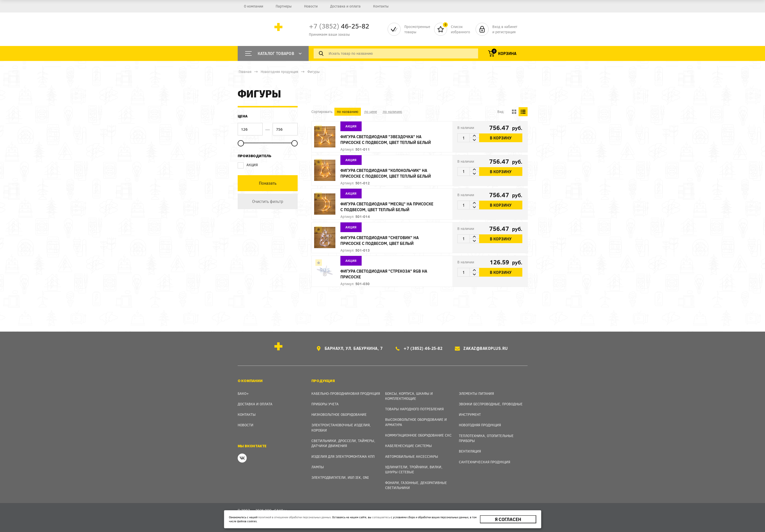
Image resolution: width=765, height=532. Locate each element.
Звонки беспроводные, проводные (491, 404)
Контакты (380, 6)
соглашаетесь (381, 517)
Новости (311, 6)
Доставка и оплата (345, 6)
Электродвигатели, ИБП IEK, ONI (340, 477)
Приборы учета (325, 404)
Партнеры (283, 6)
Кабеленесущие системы (408, 446)
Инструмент (470, 414)
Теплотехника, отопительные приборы (486, 438)
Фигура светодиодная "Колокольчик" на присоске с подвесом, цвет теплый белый (386, 173)
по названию (348, 112)
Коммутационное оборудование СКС (418, 435)
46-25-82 (339, 26)
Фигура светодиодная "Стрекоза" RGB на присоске (384, 274)
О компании (253, 6)
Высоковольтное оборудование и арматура (416, 422)
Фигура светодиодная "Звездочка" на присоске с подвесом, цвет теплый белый (386, 139)
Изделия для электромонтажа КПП (343, 456)
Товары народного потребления (414, 409)
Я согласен (508, 519)
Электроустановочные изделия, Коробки (341, 427)
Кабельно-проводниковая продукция (346, 393)
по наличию (392, 112)
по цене (371, 112)
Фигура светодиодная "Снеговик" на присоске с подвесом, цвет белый (380, 240)
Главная (245, 72)
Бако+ (243, 393)
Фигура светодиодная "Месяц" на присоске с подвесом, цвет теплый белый (387, 207)
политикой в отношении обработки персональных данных (294, 517)
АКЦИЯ (248, 165)
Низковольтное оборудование (339, 414)
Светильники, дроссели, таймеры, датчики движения (343, 443)
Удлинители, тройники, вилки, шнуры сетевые (414, 469)
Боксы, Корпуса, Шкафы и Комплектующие (409, 396)
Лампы (318, 467)
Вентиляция (470, 451)
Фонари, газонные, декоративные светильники (416, 485)
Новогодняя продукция (279, 72)
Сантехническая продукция (484, 462)
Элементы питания (476, 393)
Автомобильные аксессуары (412, 456)
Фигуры (314, 72)
